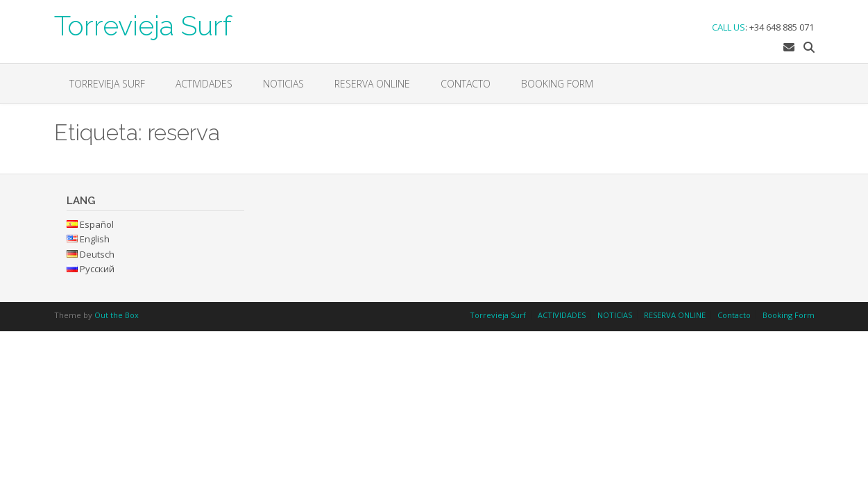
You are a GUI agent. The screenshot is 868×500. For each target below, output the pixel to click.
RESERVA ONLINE (372, 84)
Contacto (466, 84)
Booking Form (557, 84)
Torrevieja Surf (143, 24)
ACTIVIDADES (204, 84)
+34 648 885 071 (782, 27)
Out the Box (117, 315)
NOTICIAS (283, 84)
